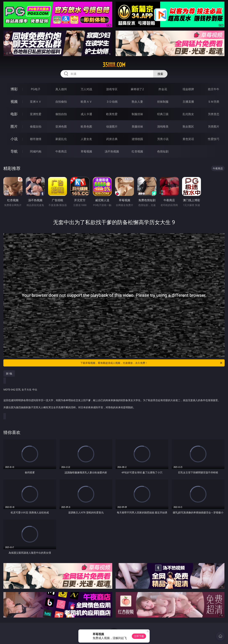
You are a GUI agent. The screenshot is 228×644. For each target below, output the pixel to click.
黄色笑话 (188, 139)
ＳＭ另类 (214, 102)
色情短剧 (163, 151)
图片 (14, 126)
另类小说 (163, 139)
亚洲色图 (61, 126)
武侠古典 (112, 139)
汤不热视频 (112, 151)
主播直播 (188, 102)
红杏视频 (137, 151)
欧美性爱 (112, 114)
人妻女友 (86, 139)
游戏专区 (112, 89)
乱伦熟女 (188, 114)
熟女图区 (188, 126)
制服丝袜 (137, 114)
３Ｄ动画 (112, 102)
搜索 (160, 74)
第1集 (9, 374)
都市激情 (36, 139)
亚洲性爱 (36, 114)
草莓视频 (86, 151)
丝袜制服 (163, 102)
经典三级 (163, 114)
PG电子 (36, 89)
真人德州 (61, 89)
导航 (14, 151)
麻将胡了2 (137, 89)
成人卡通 (86, 114)
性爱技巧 (214, 139)
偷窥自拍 (36, 126)
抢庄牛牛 (214, 89)
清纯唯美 (163, 126)
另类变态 (214, 114)
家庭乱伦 (61, 139)
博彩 (14, 89)
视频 (14, 101)
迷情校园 (137, 139)
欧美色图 (86, 126)
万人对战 (86, 89)
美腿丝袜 (137, 126)
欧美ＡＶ (86, 102)
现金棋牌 (188, 89)
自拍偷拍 (61, 102)
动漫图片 (112, 126)
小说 (14, 139)
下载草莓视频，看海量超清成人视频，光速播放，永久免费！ (152, 363)
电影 (14, 114)
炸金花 (163, 89)
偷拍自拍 (61, 114)
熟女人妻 (137, 102)
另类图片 (214, 126)
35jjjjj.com (114, 65)
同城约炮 (36, 151)
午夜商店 (61, 151)
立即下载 (139, 636)
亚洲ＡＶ (36, 102)
